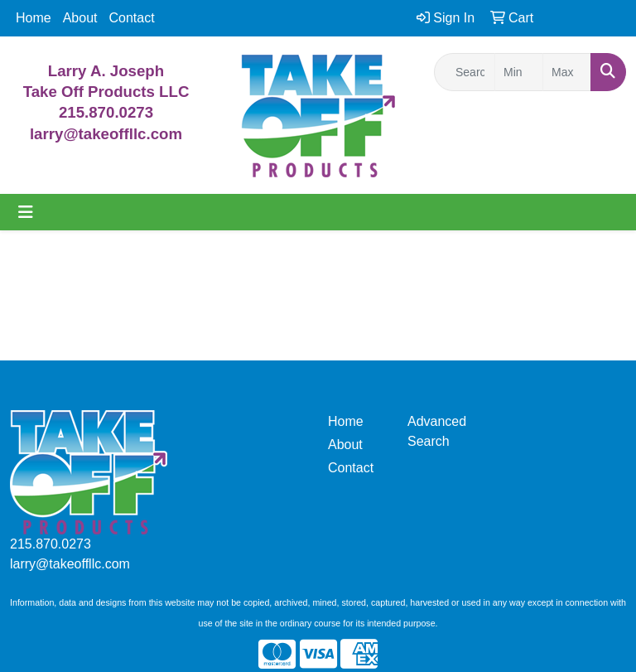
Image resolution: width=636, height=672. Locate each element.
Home (34, 18)
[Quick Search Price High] (567, 72)
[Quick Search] (465, 72)
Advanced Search (437, 431)
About (80, 18)
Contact (132, 18)
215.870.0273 (106, 112)
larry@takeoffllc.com (70, 564)
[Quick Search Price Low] (519, 72)
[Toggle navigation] (26, 212)
